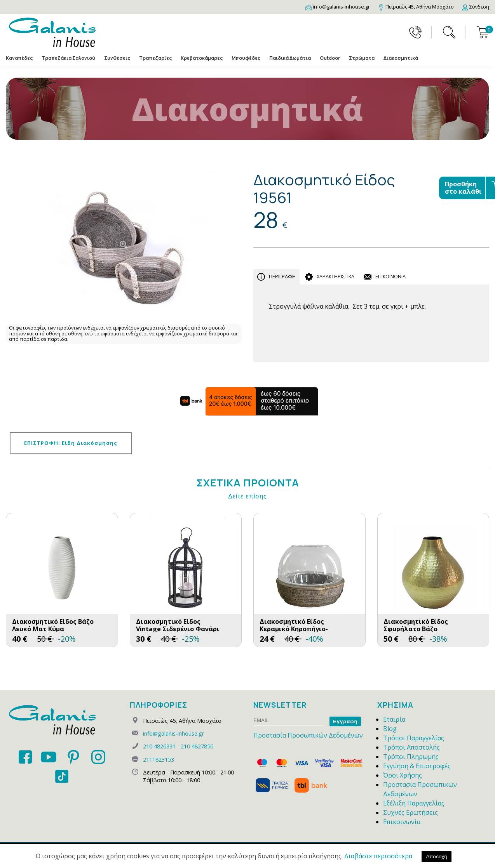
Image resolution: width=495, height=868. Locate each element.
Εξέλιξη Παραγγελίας (414, 803)
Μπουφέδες (246, 58)
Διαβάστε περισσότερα (378, 856)
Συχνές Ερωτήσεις (410, 812)
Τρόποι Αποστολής (411, 747)
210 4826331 (159, 746)
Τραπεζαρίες (155, 58)
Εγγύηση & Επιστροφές (417, 766)
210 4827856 (197, 746)
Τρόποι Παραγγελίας (414, 738)
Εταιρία (394, 719)
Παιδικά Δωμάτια (290, 58)
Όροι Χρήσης (403, 775)
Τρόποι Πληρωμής (411, 757)
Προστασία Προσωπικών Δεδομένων (308, 735)
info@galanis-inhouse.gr (173, 733)
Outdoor (330, 58)
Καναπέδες (19, 58)
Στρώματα (362, 58)
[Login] (476, 7)
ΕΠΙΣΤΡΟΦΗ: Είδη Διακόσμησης (71, 443)
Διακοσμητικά (401, 58)
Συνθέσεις (117, 58)
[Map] (416, 7)
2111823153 (159, 759)
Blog (390, 729)
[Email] (338, 7)
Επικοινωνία (402, 822)
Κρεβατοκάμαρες (202, 58)
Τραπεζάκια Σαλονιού (68, 58)
